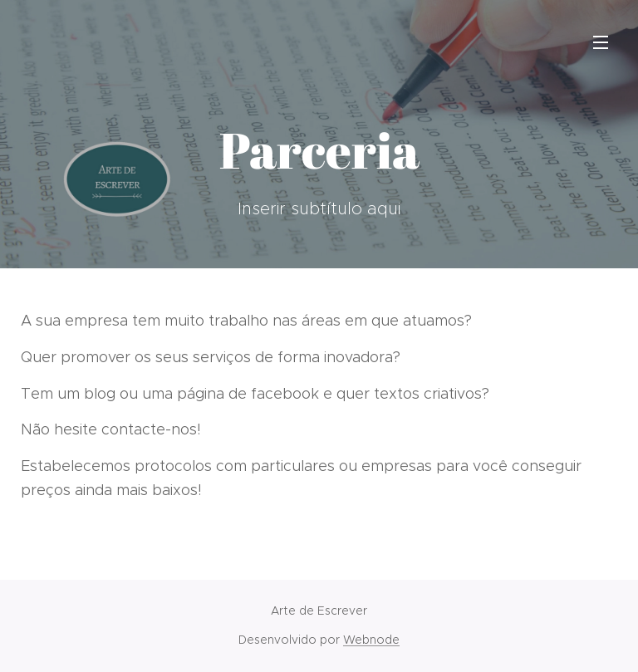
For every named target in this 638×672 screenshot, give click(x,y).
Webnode (371, 640)
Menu (601, 42)
